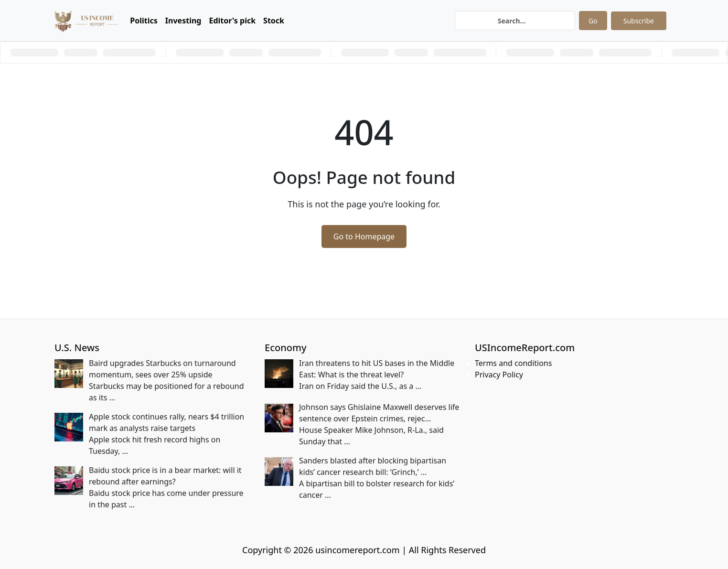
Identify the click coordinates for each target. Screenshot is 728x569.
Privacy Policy (499, 375)
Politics (144, 21)
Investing (183, 21)
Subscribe (639, 21)
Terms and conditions (513, 363)
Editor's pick (232, 21)
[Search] (515, 21)
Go (593, 21)
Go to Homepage (364, 236)
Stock (274, 21)
